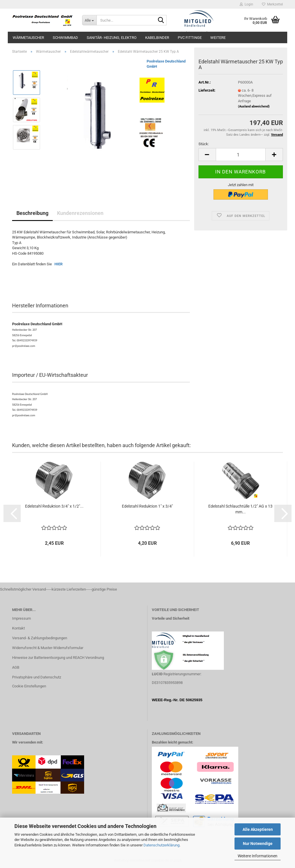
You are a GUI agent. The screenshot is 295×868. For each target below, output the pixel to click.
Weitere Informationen (258, 856)
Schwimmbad (65, 38)
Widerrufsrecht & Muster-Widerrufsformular (48, 648)
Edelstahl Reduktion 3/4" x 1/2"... (54, 506)
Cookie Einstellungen (29, 686)
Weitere (218, 38)
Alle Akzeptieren (258, 829)
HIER (58, 264)
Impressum (21, 618)
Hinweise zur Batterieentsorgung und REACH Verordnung (58, 658)
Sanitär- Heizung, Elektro (112, 38)
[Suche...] (89, 20)
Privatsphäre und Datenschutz (37, 677)
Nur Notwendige (258, 844)
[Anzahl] (241, 155)
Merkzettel (272, 4)
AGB (16, 667)
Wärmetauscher (28, 38)
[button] (207, 155)
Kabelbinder (157, 38)
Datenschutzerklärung (161, 845)
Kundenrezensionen (80, 213)
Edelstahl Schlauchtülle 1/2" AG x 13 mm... (240, 509)
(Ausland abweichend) (254, 106)
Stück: (204, 144)
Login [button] (246, 4)
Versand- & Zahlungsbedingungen (40, 638)
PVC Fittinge (190, 38)
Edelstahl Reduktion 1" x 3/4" (147, 506)
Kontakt (18, 628)
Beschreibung (32, 213)
